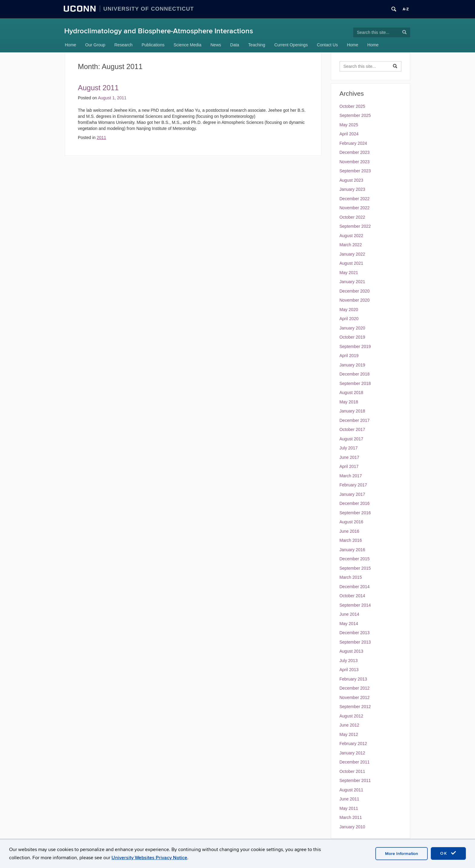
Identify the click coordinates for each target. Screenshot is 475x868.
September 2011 (355, 780)
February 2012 (353, 744)
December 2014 (355, 587)
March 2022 (351, 245)
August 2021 (352, 263)
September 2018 (355, 383)
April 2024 (349, 134)
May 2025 (349, 125)
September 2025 (355, 115)
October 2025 (352, 106)
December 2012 (355, 688)
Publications (153, 45)
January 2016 (352, 550)
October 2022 (352, 217)
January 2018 (352, 411)
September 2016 (355, 513)
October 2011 (352, 771)
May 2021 (349, 273)
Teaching (257, 45)
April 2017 (349, 466)
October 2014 (352, 596)
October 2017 (352, 429)
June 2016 (349, 531)
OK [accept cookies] (448, 853)
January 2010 (352, 827)
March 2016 (351, 540)
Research (124, 45)
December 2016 (355, 503)
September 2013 (355, 642)
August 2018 (352, 393)
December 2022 (355, 199)
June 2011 (349, 799)
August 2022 (352, 236)
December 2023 (355, 152)
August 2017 (352, 439)
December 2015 (355, 559)
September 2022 (355, 226)
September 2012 (355, 707)
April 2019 (349, 356)
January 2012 (352, 753)
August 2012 (352, 716)
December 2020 (355, 291)
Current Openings (291, 45)
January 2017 (352, 494)
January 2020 (352, 328)
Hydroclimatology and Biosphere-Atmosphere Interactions (159, 31)
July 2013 (349, 661)
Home (70, 45)
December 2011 (355, 762)
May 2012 (349, 734)
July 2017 (349, 448)
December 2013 (355, 633)
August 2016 (352, 522)
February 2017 (353, 485)
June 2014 (349, 614)
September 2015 (355, 568)
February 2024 (353, 143)
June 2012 (349, 725)
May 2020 (349, 310)
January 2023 (352, 189)
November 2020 (355, 300)
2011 (101, 137)
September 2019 (355, 346)
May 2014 (349, 624)
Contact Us (327, 45)
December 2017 (355, 420)
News (216, 45)
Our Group (95, 45)
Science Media (188, 45)
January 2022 (352, 254)
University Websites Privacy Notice (149, 858)
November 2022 (355, 208)
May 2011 (349, 808)
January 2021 (352, 282)
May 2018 (349, 402)
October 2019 (352, 337)
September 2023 (355, 171)
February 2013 (353, 679)
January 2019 (352, 365)
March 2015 (351, 577)
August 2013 (352, 651)
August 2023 (352, 180)
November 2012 (355, 697)
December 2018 (355, 374)
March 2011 (351, 817)
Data (235, 45)
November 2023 (355, 162)
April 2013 (349, 670)
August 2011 (98, 88)
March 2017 (351, 476)
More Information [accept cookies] (402, 854)
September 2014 (355, 605)
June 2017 (349, 457)
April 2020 (349, 319)
